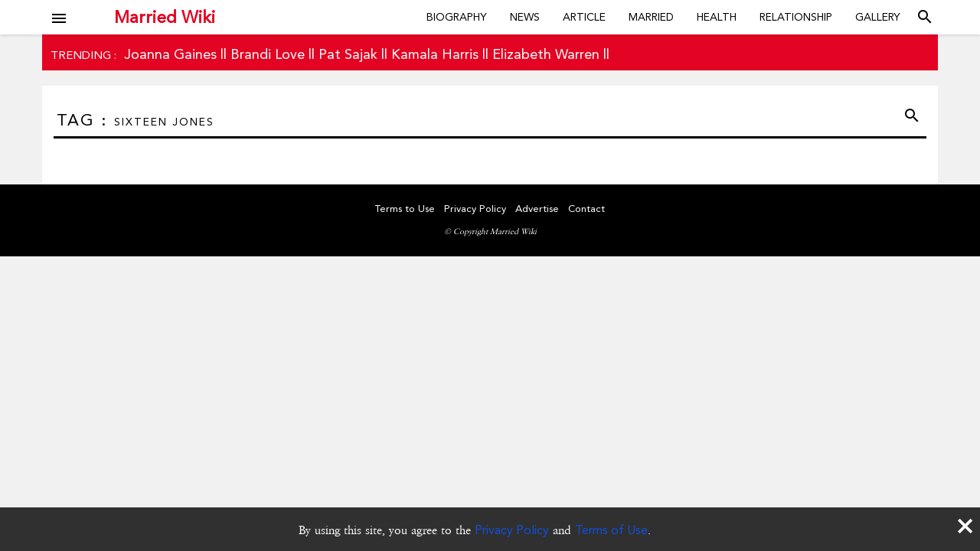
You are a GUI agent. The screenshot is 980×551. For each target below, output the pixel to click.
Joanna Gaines (170, 54)
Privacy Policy (512, 530)
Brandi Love (268, 54)
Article (584, 17)
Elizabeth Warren (546, 54)
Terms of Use (611, 530)
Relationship (796, 17)
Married (651, 17)
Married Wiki (165, 17)
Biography (457, 17)
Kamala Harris (435, 54)
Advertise (537, 209)
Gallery (878, 17)
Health (717, 17)
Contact (586, 209)
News (525, 17)
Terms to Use (405, 209)
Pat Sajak (348, 54)
